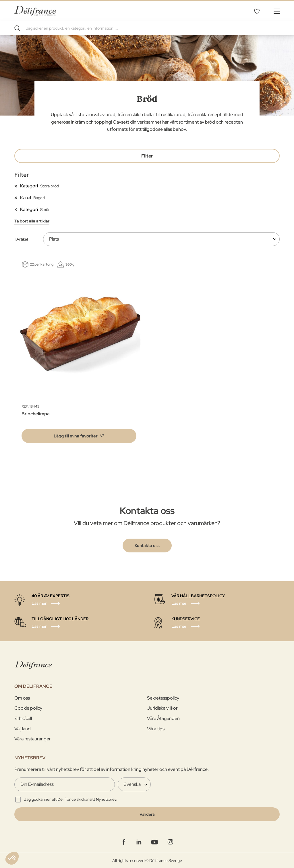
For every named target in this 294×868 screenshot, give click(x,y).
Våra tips (156, 729)
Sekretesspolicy (163, 698)
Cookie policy (28, 708)
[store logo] (35, 11)
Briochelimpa (36, 414)
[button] (79, 436)
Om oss (22, 698)
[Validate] (147, 814)
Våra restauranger (33, 739)
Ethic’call (23, 718)
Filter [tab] (147, 156)
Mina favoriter (257, 11)
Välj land (23, 729)
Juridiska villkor (162, 708)
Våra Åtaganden (163, 718)
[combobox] (147, 28)
